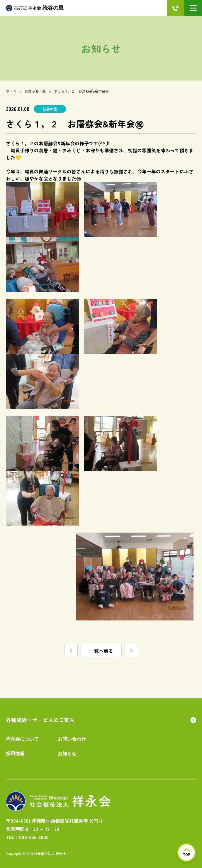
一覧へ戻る (101, 651)
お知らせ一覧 (35, 91)
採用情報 (15, 754)
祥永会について (22, 739)
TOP (187, 853)
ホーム (11, 91)
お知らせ (67, 754)
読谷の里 (35, 8)
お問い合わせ (72, 739)
